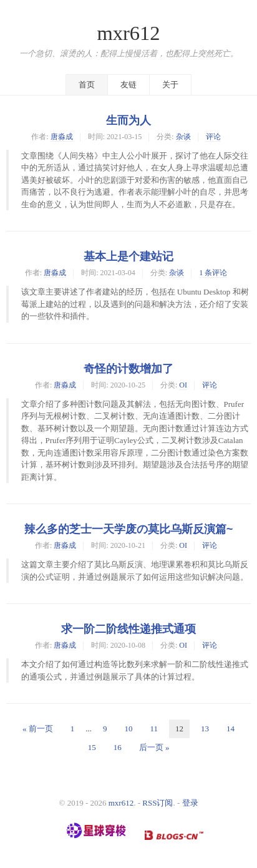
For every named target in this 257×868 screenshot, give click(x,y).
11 (154, 729)
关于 (170, 85)
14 (230, 729)
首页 (87, 85)
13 (205, 729)
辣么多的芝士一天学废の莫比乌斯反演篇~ (129, 529)
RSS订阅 (158, 803)
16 (118, 747)
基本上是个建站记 (128, 256)
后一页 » (154, 747)
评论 (213, 137)
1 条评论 (213, 273)
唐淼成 (62, 137)
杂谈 (183, 137)
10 (128, 729)
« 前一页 (38, 729)
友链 (128, 85)
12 (179, 729)
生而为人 (128, 120)
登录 (190, 803)
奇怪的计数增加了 (128, 369)
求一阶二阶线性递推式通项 (128, 629)
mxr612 (128, 33)
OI (183, 385)
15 (92, 747)
